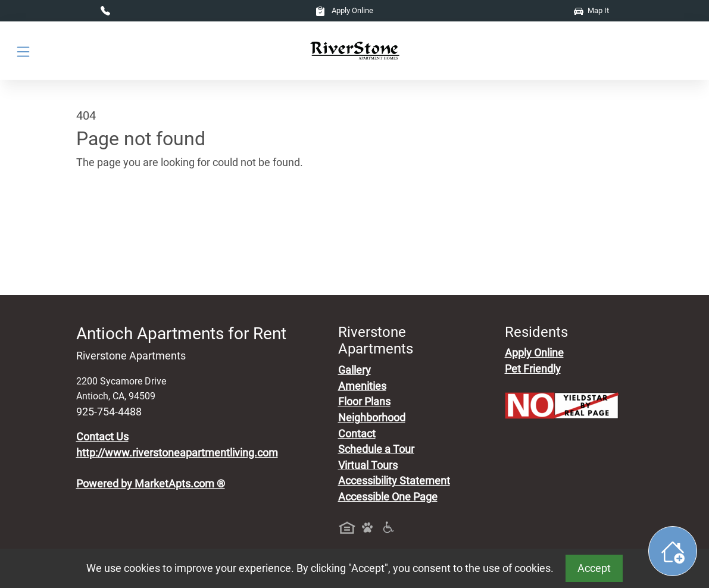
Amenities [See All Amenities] (362, 386)
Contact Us (102, 437)
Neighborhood (372, 418)
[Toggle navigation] (23, 51)
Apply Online (344, 10)
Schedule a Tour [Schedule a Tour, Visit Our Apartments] (376, 449)
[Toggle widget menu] (673, 551)
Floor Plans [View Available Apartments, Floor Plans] (364, 402)
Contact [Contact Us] (357, 434)
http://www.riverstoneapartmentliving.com (177, 453)
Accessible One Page (388, 497)
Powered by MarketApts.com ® (151, 484)
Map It (591, 10)
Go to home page (117, 218)
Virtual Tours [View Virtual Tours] (368, 465)
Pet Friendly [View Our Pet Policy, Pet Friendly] (533, 369)
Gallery (354, 370)
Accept (594, 568)
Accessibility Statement (394, 481)
